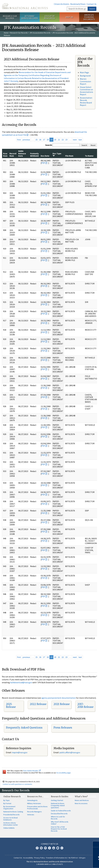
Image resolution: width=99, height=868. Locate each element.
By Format (7, 803)
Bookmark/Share (78, 4)
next (75, 140)
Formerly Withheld (34, 155)
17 (44, 140)
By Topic (7, 800)
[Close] (96, 844)
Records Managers (34, 812)
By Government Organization (9, 808)
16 (40, 140)
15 (36, 140)
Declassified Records (59, 814)
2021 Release (62, 704)
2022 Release (38, 704)
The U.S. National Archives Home (25, 6)
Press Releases (63, 728)
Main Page (84, 72)
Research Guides (60, 796)
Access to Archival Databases (10, 819)
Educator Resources (49, 17)
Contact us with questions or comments (17, 784)
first (19, 140)
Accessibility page (64, 773)
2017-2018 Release (85, 705)
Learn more (76, 863)
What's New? (81, 796)
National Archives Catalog (13, 812)
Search (92, 9)
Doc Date (45, 156)
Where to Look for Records (58, 818)
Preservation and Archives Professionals (37, 808)
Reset (93, 145)
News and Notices (82, 800)
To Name (89, 156)
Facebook (37, 848)
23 (66, 140)
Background (85, 76)
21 (59, 140)
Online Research (12, 796)
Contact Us (92, 4)
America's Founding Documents (89, 17)
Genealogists (32, 800)
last (80, 140)
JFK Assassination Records (40, 33)
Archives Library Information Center (11, 824)
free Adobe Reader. (32, 771)
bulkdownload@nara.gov (21, 682)
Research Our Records (10, 17)
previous (26, 140)
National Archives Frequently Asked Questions (58, 805)
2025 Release (11, 705)
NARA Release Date (22, 153)
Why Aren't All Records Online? (60, 823)
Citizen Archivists (62, 4)
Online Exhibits (9, 828)
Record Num (13, 155)
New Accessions (81, 803)
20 (55, 140)
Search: (49, 145)
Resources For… (35, 796)
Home (6, 33)
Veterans (31, 815)
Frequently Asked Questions (24, 728)
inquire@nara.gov (20, 752)
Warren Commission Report (85, 81)
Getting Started (57, 800)
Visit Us (69, 17)
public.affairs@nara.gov (70, 752)
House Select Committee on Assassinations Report (86, 91)
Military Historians (34, 803)
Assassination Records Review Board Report (86, 101)
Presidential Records (11, 815)
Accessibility (28, 858)
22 (63, 140)
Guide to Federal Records (61, 811)
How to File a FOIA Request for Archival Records (59, 829)
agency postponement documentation (59, 698)
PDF (43, 163)
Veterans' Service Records (30, 17)
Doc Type (57, 154)
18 (48, 140)
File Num (69, 156)
